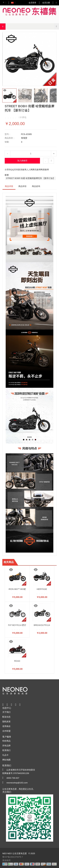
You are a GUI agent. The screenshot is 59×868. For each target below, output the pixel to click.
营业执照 (6, 860)
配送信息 (6, 717)
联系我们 (6, 750)
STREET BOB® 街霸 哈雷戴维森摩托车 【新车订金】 (30, 178)
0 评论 (23, 117)
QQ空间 (14, 170)
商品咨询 (36, 186)
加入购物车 (22, 161)
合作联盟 (6, 731)
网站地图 (6, 760)
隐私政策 (6, 722)
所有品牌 (6, 746)
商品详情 (9, 186)
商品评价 (22, 186)
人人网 (29, 170)
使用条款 (6, 726)
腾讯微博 (37, 170)
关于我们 (6, 712)
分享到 (8, 170)
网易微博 (45, 170)
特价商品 (6, 741)
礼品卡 (5, 755)
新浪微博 (22, 170)
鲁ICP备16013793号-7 (13, 857)
